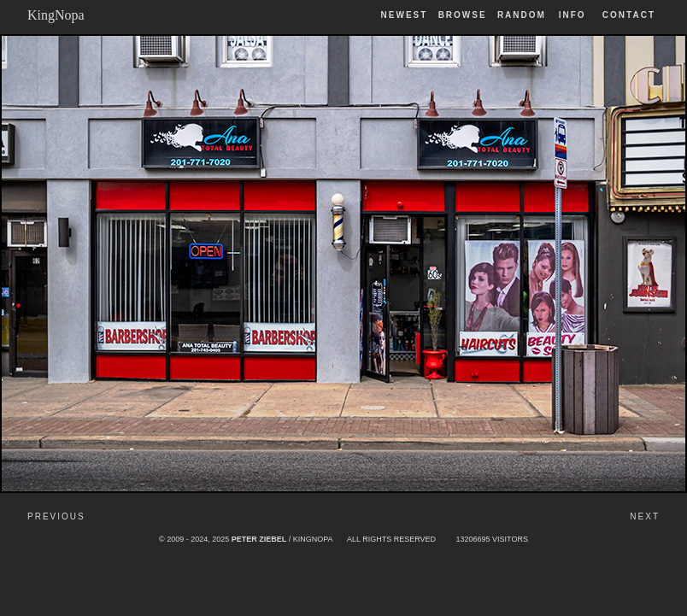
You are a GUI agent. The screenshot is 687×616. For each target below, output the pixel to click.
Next (645, 516)
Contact (629, 15)
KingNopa (56, 15)
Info (572, 15)
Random (524, 15)
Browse (463, 15)
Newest (405, 15)
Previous (56, 516)
